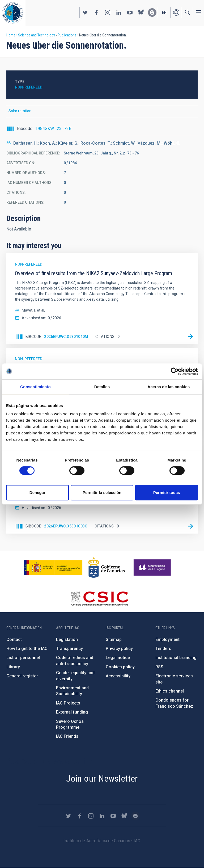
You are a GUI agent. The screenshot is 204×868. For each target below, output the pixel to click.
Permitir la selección (102, 492)
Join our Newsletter (102, 778)
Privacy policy (119, 649)
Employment (167, 640)
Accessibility (118, 676)
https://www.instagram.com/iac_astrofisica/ (108, 12)
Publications (67, 35)
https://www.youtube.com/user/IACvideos (130, 12)
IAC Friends (67, 736)
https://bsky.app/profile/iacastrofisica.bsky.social (141, 12)
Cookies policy (120, 667)
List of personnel (23, 658)
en (164, 12)
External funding (72, 712)
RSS (159, 667)
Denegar (37, 492)
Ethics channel (170, 691)
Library (13, 667)
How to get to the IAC (27, 649)
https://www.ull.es (153, 568)
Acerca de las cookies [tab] (169, 387)
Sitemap (114, 640)
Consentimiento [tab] (35, 387)
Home (11, 35)
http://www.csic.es (99, 598)
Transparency (69, 649)
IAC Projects (68, 703)
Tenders (163, 649)
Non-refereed (29, 87)
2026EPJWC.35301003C (66, 526)
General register (22, 676)
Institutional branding (176, 658)
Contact (14, 640)
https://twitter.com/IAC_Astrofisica (85, 12)
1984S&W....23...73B (53, 129)
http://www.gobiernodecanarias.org (107, 568)
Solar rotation (20, 111)
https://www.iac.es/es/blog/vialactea (152, 12)
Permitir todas (167, 492)
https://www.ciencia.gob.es (53, 568)
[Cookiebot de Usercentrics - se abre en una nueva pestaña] (175, 371)
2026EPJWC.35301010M (66, 337)
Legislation (67, 640)
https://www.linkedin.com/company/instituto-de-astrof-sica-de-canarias (119, 12)
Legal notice (118, 658)
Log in (176, 12)
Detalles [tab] (102, 387)
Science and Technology (37, 35)
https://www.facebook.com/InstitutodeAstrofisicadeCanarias (96, 12)
